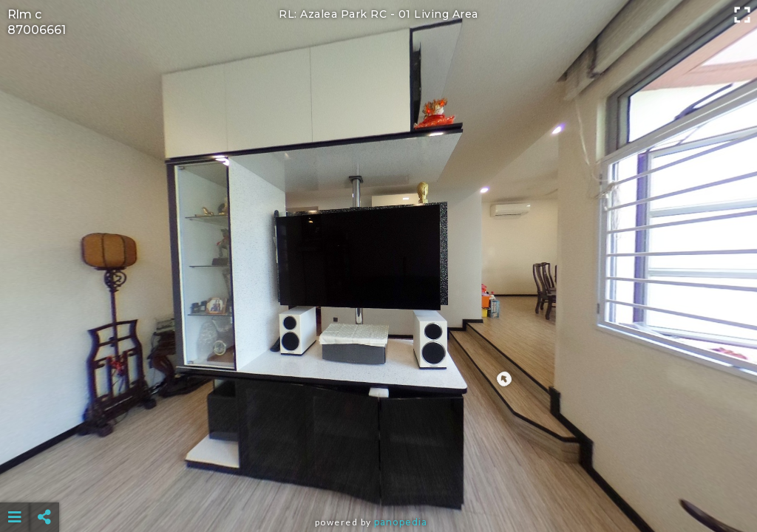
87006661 (37, 30)
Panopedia (401, 522)
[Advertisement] (379, 480)
